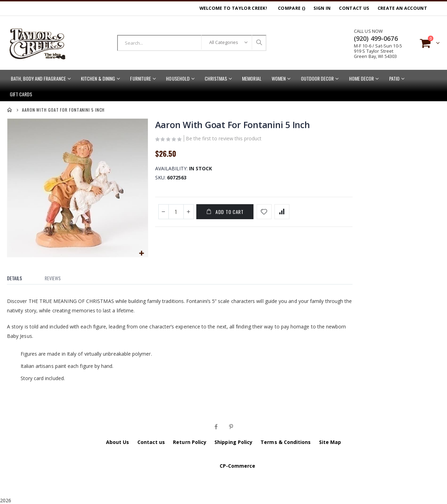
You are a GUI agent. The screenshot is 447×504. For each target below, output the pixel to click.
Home (10, 110)
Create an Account (402, 8)
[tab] (20, 276)
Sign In (322, 8)
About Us (118, 441)
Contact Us (354, 8)
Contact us (151, 441)
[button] (141, 253)
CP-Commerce (238, 465)
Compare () (291, 8)
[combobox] (192, 43)
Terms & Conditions (286, 441)
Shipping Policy (233, 441)
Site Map (330, 441)
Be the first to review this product (223, 140)
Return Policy (190, 441)
